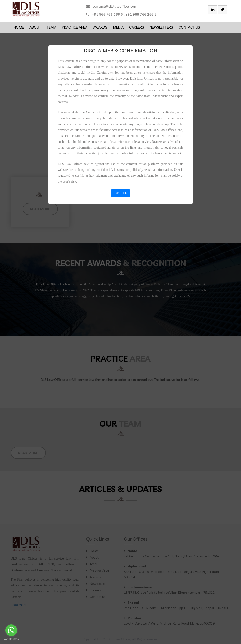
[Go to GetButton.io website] (11, 639)
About (35, 27)
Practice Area (75, 27)
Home (19, 27)
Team (52, 27)
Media (118, 27)
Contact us (189, 27)
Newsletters (161, 27)
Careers (137, 27)
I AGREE (120, 193)
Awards (100, 27)
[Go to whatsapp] (11, 630)
